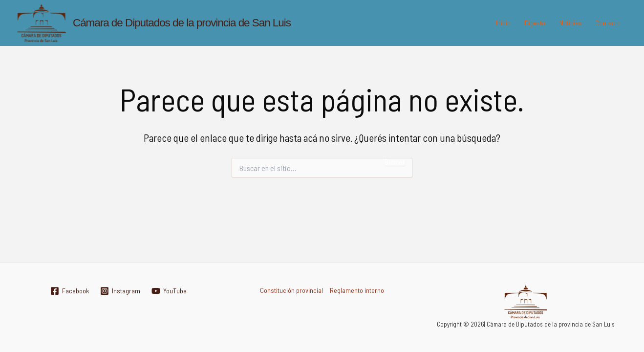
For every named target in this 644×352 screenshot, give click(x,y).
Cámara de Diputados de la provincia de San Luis (182, 23)
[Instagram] (120, 291)
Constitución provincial (291, 290)
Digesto (535, 23)
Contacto (608, 23)
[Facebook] (69, 291)
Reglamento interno (357, 290)
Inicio (503, 23)
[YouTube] (169, 291)
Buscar (395, 162)
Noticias (570, 23)
